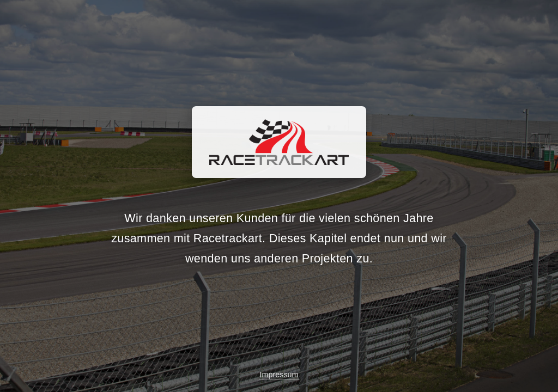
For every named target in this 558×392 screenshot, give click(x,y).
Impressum (279, 375)
